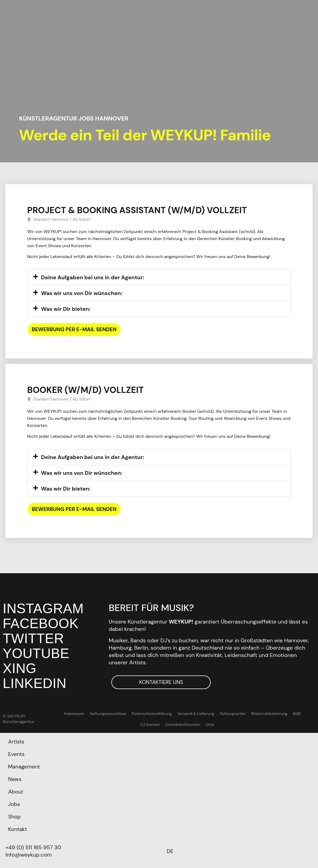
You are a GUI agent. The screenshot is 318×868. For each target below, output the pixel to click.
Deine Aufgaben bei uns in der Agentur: (93, 277)
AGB (283, 714)
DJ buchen (301, 714)
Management (25, 767)
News (15, 779)
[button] (159, 277)
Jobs (14, 804)
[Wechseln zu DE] (170, 851)
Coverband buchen (170, 725)
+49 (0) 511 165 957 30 (33, 847)
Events (17, 754)
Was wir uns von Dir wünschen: (82, 293)
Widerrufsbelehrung (255, 714)
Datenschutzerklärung (140, 714)
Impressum (64, 714)
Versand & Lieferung (183, 714)
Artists (16, 742)
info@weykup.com (29, 855)
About (16, 792)
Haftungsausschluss (97, 714)
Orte (197, 725)
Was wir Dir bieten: (66, 309)
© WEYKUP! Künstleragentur (19, 719)
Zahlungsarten (220, 714)
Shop (15, 817)
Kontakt (18, 829)
